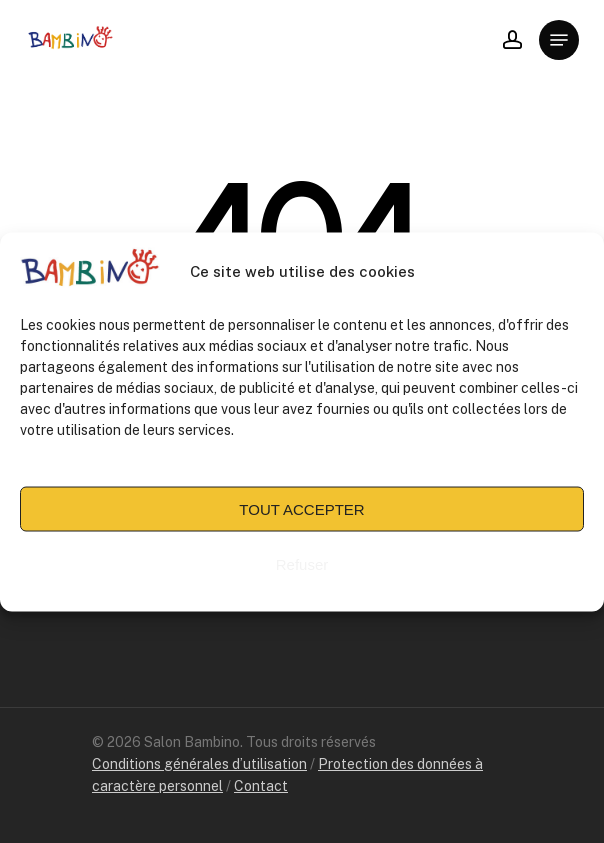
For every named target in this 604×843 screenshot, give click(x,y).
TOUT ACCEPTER (301, 512)
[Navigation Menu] (559, 40)
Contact (261, 786)
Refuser (302, 567)
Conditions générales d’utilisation (199, 764)
